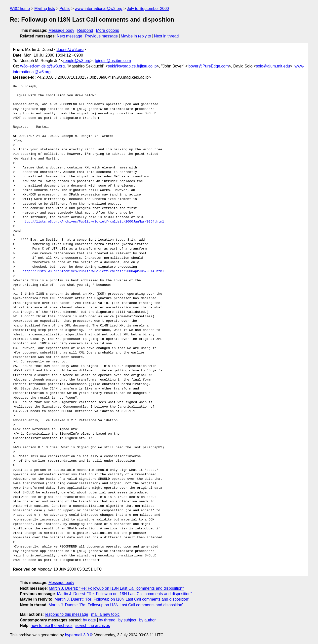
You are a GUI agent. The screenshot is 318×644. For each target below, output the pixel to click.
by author (147, 620)
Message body (61, 30)
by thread (107, 620)
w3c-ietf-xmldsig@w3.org (42, 66)
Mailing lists (45, 9)
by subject (127, 620)
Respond (85, 30)
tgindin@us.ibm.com (113, 61)
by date (89, 620)
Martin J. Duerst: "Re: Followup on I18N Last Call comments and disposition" (116, 588)
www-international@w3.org (99, 9)
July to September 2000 (148, 9)
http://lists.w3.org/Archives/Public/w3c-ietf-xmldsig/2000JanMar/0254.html (93, 222)
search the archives (93, 626)
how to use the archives (52, 626)
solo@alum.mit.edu (273, 66)
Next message (70, 36)
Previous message (102, 36)
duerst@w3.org (70, 49)
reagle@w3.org (77, 61)
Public (65, 9)
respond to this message (66, 614)
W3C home (20, 9)
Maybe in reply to (136, 36)
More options (108, 30)
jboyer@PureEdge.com (208, 66)
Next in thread (166, 36)
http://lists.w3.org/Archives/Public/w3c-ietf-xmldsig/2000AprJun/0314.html (93, 271)
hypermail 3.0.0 (78, 635)
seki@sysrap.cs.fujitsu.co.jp (132, 66)
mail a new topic (105, 614)
